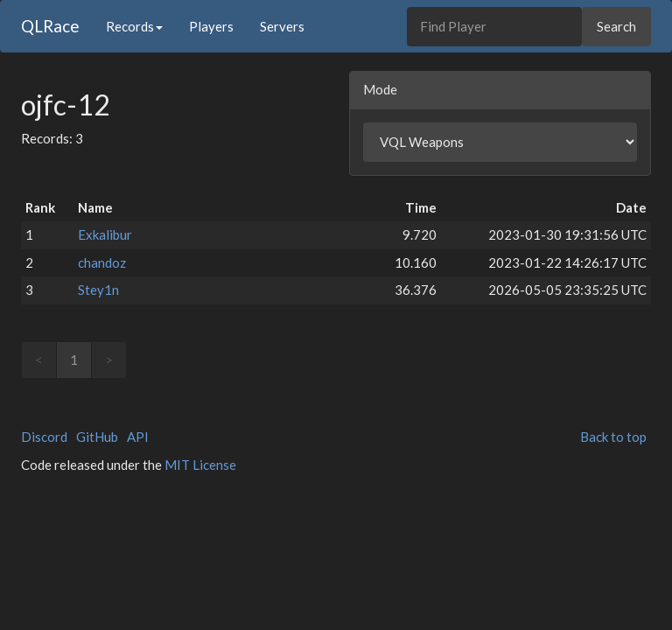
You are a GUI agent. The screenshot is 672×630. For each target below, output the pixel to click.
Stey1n (98, 290)
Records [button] (134, 26)
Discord (44, 437)
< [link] (39, 360)
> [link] (109, 360)
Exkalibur (105, 234)
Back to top (613, 437)
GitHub (97, 437)
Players (211, 26)
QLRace (50, 26)
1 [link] (74, 360)
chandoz (102, 262)
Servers (282, 26)
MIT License (200, 465)
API (138, 437)
